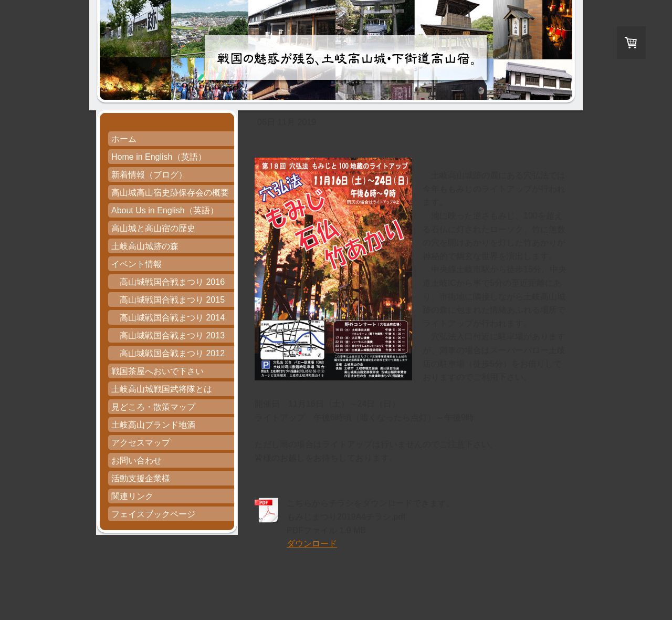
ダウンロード (312, 544)
